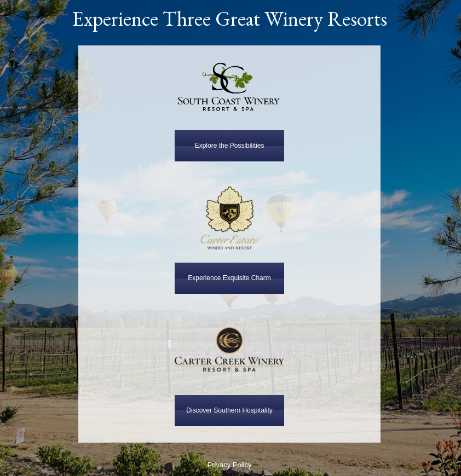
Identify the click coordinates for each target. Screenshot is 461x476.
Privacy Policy (230, 465)
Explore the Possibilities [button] (230, 146)
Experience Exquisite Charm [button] (229, 278)
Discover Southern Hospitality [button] (229, 410)
